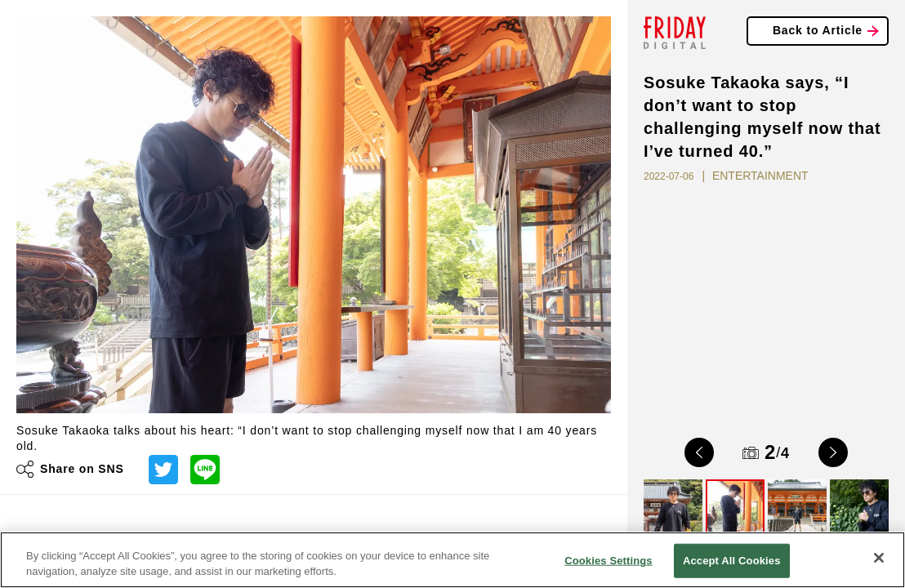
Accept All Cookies (732, 561)
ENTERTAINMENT (760, 176)
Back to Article (818, 30)
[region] (452, 560)
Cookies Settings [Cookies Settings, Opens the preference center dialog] (609, 561)
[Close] (879, 558)
